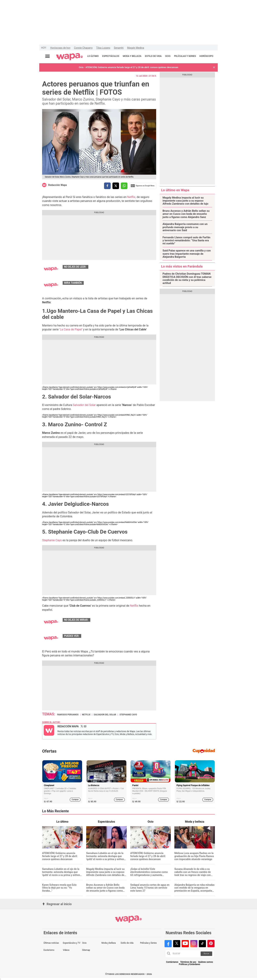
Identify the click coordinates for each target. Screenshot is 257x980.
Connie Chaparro (83, 48)
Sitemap (86, 950)
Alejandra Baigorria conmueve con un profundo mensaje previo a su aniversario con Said (185, 227)
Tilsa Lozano (103, 48)
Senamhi (119, 48)
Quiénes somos (206, 962)
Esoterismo (49, 950)
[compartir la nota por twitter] (116, 186)
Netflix (134, 606)
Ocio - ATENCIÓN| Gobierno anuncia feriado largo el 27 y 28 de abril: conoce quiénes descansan (128, 67)
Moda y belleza (109, 943)
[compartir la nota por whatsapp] (124, 186)
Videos (66, 950)
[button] (214, 67)
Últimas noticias (51, 943)
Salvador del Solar (84, 405)
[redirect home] (70, 57)
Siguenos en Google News (143, 186)
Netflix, (131, 197)
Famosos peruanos (68, 715)
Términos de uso (188, 962)
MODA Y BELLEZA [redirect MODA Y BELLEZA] (132, 56)
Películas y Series (148, 943)
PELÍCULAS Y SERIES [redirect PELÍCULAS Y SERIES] (185, 56)
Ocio (84, 943)
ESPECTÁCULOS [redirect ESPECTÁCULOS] (111, 56)
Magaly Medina (136, 48)
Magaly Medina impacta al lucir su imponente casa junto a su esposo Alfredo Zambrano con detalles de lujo (186, 201)
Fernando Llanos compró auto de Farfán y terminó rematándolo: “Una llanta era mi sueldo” (187, 241)
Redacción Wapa (57, 185)
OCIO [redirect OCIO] (168, 56)
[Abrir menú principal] (47, 56)
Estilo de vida (127, 943)
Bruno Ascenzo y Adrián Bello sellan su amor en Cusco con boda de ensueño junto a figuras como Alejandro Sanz (186, 214)
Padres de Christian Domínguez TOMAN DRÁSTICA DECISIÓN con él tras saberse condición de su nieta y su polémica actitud (187, 278)
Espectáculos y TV (72, 943)
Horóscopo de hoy (60, 48)
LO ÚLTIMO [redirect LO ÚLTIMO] (93, 56)
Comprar (75, 800)
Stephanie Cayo (52, 540)
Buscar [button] (206, 954)
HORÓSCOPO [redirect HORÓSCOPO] (206, 56)
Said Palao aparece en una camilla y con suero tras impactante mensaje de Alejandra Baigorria (187, 254)
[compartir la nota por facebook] (107, 186)
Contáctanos (172, 962)
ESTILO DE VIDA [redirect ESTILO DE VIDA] (153, 56)
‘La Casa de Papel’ (71, 329)
